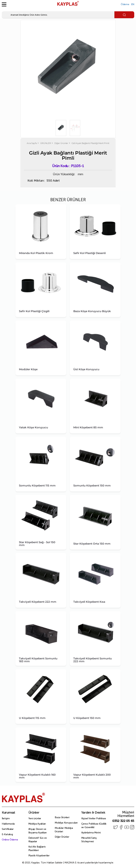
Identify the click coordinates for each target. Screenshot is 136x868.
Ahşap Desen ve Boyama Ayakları (38, 831)
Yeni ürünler (35, 818)
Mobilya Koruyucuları (66, 823)
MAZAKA (69, 863)
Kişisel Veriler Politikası (94, 818)
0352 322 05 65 (123, 821)
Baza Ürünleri (62, 817)
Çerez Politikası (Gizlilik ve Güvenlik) (94, 826)
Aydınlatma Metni (91, 833)
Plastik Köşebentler (39, 856)
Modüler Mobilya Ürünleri (64, 830)
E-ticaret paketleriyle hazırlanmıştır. (89, 863)
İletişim (6, 818)
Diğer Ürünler (62, 837)
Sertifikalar (8, 829)
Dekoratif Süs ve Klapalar (38, 840)
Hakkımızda (8, 824)
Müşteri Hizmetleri (126, 814)
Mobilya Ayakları (37, 824)
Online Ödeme (10, 840)
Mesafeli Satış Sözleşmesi (89, 840)
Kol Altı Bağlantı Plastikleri (37, 848)
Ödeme (125, 4)
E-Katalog (7, 834)
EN (133, 4)
